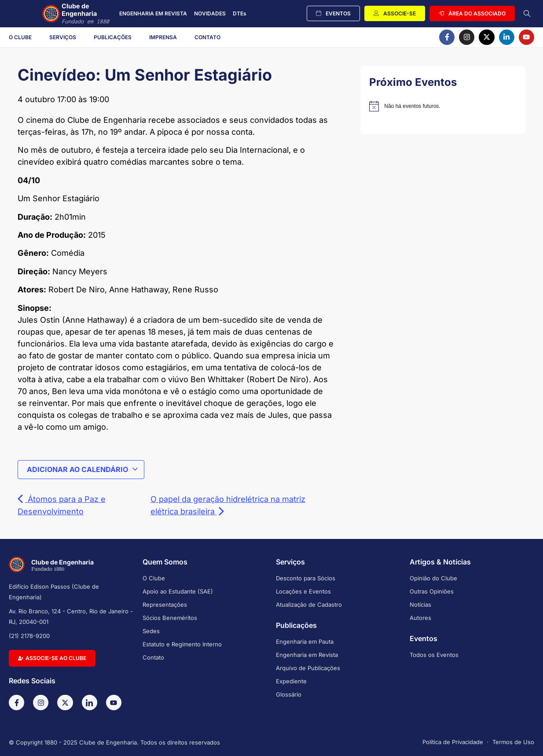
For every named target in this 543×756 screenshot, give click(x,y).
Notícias (420, 605)
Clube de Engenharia (89, 14)
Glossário (289, 694)
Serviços (63, 37)
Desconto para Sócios (306, 578)
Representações (165, 605)
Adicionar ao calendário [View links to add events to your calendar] (83, 469)
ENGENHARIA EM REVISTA (153, 13)
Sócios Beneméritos (170, 618)
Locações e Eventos (303, 591)
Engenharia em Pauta (305, 642)
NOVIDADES (210, 13)
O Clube (20, 37)
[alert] (443, 106)
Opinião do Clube (433, 578)
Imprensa (163, 37)
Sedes (151, 631)
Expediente (291, 681)
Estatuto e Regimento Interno (182, 644)
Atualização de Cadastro (309, 605)
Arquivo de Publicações (308, 668)
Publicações (113, 37)
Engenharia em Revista (307, 655)
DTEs (240, 13)
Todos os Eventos (434, 655)
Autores (420, 618)
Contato (207, 37)
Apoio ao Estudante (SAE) (178, 591)
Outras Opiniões (432, 591)
